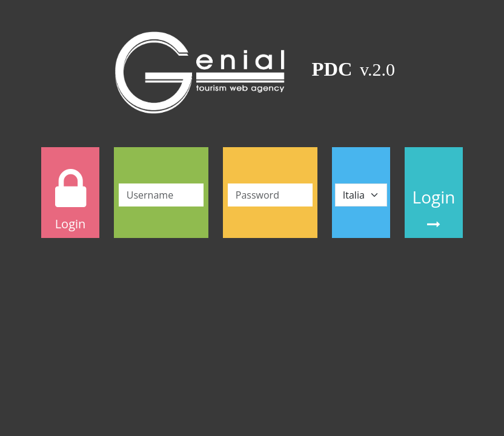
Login (434, 208)
